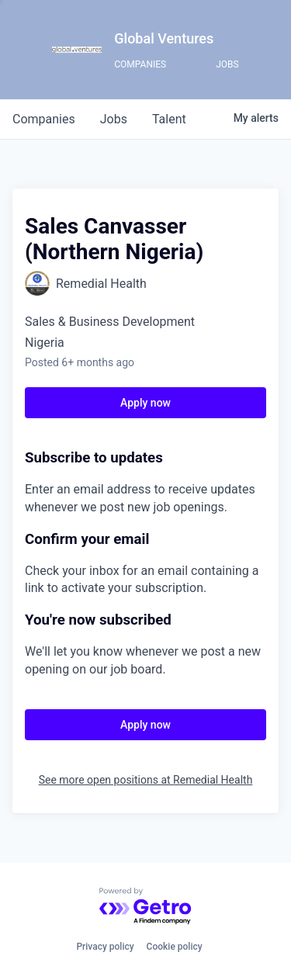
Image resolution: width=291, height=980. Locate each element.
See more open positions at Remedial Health (146, 780)
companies (44, 119)
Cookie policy (175, 947)
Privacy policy (105, 947)
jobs (114, 119)
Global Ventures (164, 38)
